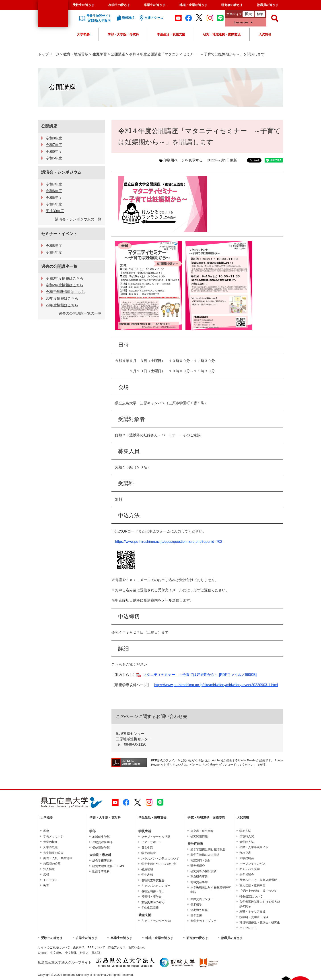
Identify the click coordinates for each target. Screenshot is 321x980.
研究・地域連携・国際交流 (222, 34)
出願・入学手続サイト (254, 847)
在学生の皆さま (119, 5)
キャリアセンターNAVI (156, 921)
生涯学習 (100, 54)
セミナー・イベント (59, 234)
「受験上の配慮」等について (258, 891)
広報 (46, 875)
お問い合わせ (137, 947)
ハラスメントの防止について (160, 859)
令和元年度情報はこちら (65, 292)
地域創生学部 (101, 837)
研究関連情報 (199, 836)
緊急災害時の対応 (153, 902)
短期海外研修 (199, 910)
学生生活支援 (150, 908)
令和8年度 (54, 138)
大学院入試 (247, 842)
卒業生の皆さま (155, 5)
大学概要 (83, 34)
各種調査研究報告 (153, 880)
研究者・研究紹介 (202, 831)
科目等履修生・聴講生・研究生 (260, 922)
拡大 (248, 14)
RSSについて (96, 947)
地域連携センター (130, 734)
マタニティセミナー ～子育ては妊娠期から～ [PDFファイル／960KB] (200, 675)
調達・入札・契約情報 (58, 858)
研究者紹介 (198, 866)
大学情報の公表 (53, 853)
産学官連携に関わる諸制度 (208, 849)
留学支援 (196, 916)
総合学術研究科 (102, 861)
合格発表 (245, 853)
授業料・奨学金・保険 (254, 917)
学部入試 (245, 831)
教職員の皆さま (268, 5)
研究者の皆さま (232, 5)
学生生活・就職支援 (171, 34)
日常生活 (147, 848)
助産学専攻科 (101, 871)
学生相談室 (149, 853)
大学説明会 (247, 858)
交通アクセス (117, 947)
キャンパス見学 (250, 869)
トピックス (50, 880)
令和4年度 (54, 204)
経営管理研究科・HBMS (108, 866)
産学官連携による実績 (205, 855)
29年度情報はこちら (62, 305)
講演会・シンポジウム (61, 172)
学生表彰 (147, 875)
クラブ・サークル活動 (156, 837)
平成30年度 (55, 211)
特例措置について (251, 896)
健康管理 (147, 869)
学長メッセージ (53, 836)
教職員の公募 (52, 864)
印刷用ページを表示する (183, 160)
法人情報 (49, 869)
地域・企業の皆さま (193, 5)
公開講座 (118, 54)
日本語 (96, 953)
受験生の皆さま (84, 5)
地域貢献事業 (199, 882)
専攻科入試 (247, 836)
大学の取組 (50, 847)
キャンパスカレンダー (156, 886)
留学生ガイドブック (203, 921)
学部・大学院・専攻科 (123, 34)
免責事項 (79, 947)
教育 (46, 885)
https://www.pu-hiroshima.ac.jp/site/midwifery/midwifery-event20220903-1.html (216, 685)
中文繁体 (71, 953)
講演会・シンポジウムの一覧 (78, 219)
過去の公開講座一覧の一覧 (80, 313)
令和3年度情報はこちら (65, 278)
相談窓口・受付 (201, 860)
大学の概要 (50, 842)
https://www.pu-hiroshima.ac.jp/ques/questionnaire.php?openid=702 (169, 542)
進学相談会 (247, 875)
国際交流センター (202, 899)
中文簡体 (56, 953)
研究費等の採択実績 (203, 871)
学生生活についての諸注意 (159, 864)
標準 (260, 14)
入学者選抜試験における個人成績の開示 (260, 904)
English (43, 953)
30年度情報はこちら (62, 298)
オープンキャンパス (252, 864)
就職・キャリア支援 (252, 912)
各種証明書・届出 (153, 891)
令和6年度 (54, 151)
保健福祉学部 (101, 848)
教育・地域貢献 (76, 54)
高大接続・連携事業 (252, 885)
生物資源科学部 (102, 842)
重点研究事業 (199, 877)
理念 (46, 831)
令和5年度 (54, 158)
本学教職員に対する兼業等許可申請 (211, 890)
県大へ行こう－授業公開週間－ (260, 880)
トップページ (49, 54)
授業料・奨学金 (151, 897)
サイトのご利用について (54, 947)
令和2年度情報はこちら (65, 285)
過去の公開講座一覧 (59, 266)
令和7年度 (54, 145)
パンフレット (248, 928)
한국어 (84, 953)
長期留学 (196, 905)
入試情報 (265, 34)
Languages (241, 22)
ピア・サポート (151, 842)
